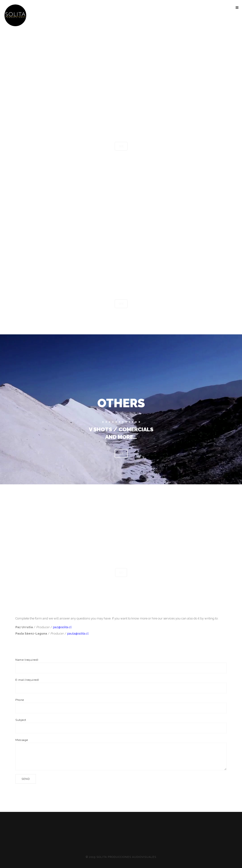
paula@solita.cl (78, 633)
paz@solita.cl (62, 627)
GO (121, 573)
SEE (121, 146)
